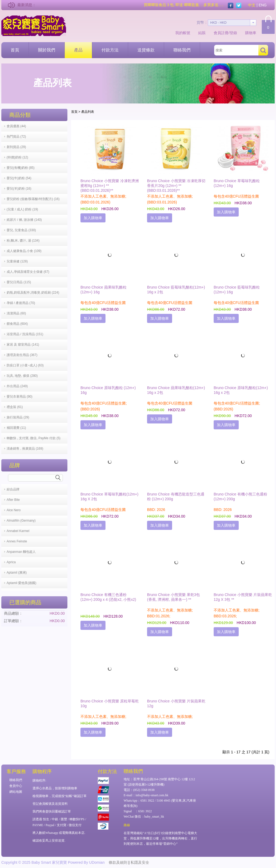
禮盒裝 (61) (15, 407)
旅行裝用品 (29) (18, 417)
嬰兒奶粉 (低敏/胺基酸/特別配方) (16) (33, 199)
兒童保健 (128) (17, 261)
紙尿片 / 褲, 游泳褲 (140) (24, 220)
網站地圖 (16, 792)
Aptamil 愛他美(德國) (21, 583)
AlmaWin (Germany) (21, 521)
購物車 (251, 33)
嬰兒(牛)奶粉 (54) (19, 178)
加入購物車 (93, 218)
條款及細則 (118, 862)
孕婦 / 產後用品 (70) (21, 303)
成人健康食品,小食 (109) (24, 251)
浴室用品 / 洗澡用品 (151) (25, 334)
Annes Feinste (17, 541)
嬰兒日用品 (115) (19, 282)
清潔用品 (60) (16, 313)
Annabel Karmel (18, 531)
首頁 (15, 50)
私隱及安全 (140, 862)
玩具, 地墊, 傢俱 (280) (22, 376)
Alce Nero (14, 510)
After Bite (13, 500)
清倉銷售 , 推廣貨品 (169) (25, 449)
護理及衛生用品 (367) (22, 355)
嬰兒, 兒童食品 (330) (21, 230)
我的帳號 (183, 33)
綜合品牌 (13, 489)
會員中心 (16, 786)
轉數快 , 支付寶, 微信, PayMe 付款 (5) (34, 438)
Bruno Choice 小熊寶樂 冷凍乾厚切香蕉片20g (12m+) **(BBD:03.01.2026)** (176, 186)
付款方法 (110, 50)
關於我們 (47, 50)
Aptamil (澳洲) (17, 573)
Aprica (11, 562)
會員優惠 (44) (16, 126)
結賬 (202, 33)
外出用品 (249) (17, 386)
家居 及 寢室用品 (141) (23, 345)
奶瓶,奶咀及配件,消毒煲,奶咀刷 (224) (33, 293)
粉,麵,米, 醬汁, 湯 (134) (23, 241)
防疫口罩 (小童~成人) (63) (25, 365)
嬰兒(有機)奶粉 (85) (21, 168)
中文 (252, 5)
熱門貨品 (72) (16, 137)
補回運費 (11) (16, 428)
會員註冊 (221, 33)
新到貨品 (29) (16, 147)
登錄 (233, 33)
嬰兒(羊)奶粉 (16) (19, 189)
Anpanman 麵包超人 (21, 552)
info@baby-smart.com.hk (152, 795)
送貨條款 (146, 50)
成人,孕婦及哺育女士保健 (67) (28, 272)
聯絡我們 (182, 50)
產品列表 (88, 112)
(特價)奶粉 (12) (17, 157)
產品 (78, 50)
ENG (263, 5)
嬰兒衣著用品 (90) (20, 397)
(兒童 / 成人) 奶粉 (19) (22, 209)
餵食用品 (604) (17, 324)
